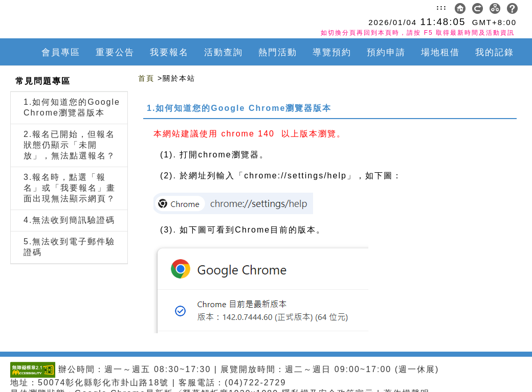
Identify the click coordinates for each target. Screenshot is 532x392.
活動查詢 (224, 52)
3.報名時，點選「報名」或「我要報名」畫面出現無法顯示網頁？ (70, 188)
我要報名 (169, 52)
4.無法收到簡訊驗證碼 (69, 220)
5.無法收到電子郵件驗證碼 (69, 247)
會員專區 (61, 52)
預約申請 (386, 52)
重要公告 (115, 52)
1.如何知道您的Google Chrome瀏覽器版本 (72, 107)
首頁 (146, 78)
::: (442, 7)
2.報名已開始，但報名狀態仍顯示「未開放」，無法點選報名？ (70, 145)
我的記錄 (495, 52)
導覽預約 (332, 52)
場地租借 (440, 52)
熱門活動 (278, 52)
